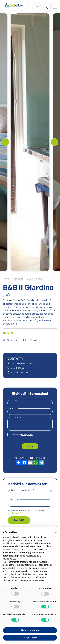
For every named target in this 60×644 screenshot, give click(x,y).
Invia (30, 446)
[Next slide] (55, 142)
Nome (15, 400)
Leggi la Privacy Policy (16, 513)
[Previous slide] (5, 142)
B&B (6, 295)
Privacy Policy (27, 435)
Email (15, 408)
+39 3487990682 (22, 373)
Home (6, 279)
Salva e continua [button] (30, 630)
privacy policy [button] (26, 543)
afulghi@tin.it (18, 368)
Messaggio (16, 417)
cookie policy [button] (9, 559)
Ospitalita (18, 279)
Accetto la (23, 435)
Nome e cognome (23, 490)
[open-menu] (55, 7)
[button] (37, 7)
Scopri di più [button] (30, 638)
